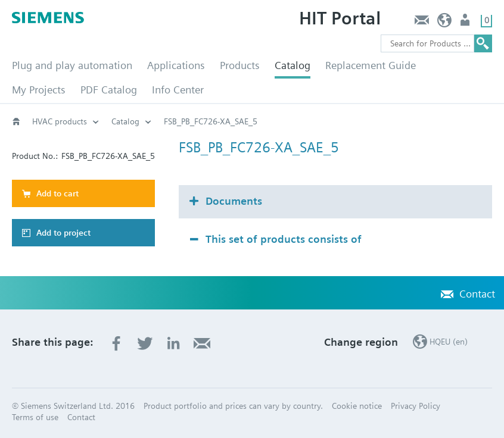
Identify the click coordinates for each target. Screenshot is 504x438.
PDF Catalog (109, 90)
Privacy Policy (416, 406)
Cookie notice (357, 406)
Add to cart (57, 193)
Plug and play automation (72, 65)
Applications (176, 65)
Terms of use (35, 417)
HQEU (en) (445, 23)
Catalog (293, 65)
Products (240, 65)
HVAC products (60, 121)
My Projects (39, 90)
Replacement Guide (371, 65)
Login (466, 23)
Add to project (63, 233)
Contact (421, 23)
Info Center (178, 90)
